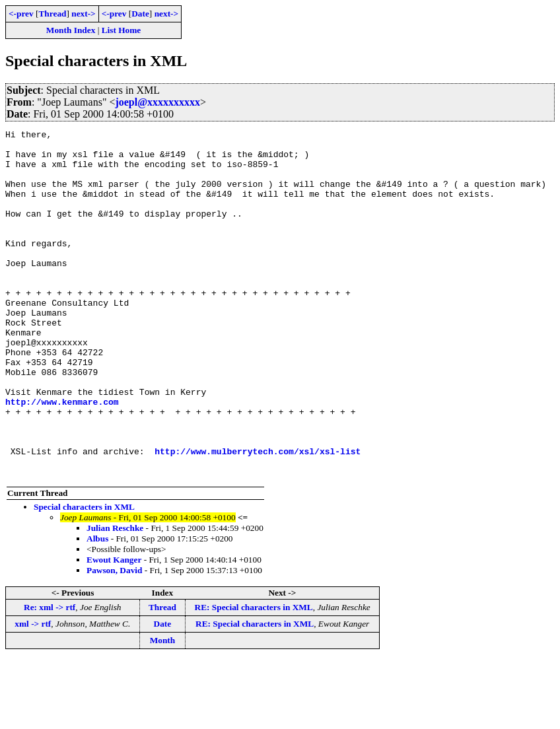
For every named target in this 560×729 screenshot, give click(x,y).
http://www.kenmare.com (62, 457)
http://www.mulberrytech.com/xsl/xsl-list (258, 516)
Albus (97, 608)
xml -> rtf (33, 693)
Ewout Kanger (114, 629)
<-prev (21, 14)
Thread (52, 14)
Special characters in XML (84, 576)
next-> (83, 14)
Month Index (71, 30)
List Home (122, 30)
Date (140, 14)
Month (163, 710)
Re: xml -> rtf (50, 677)
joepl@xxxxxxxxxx (157, 102)
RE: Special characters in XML (254, 677)
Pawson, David (114, 640)
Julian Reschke (115, 597)
